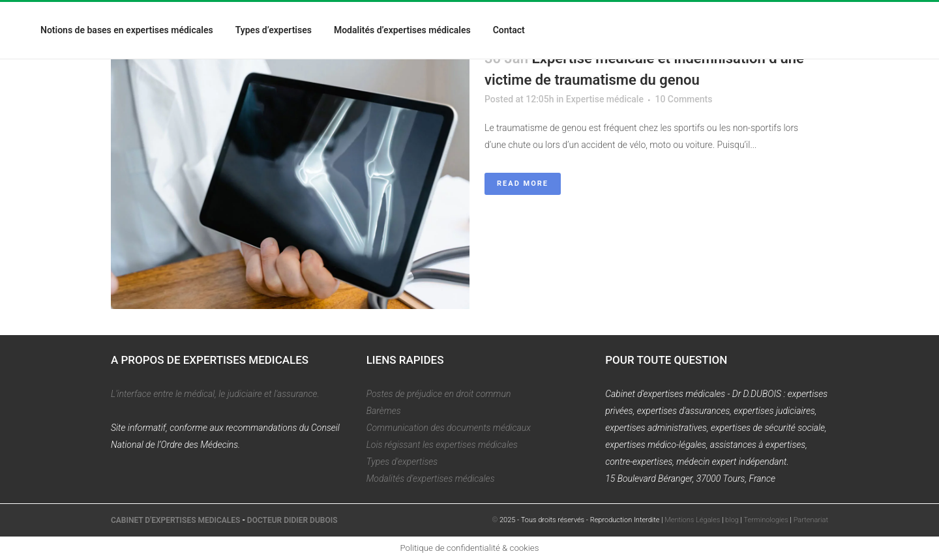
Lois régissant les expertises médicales (442, 445)
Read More (523, 184)
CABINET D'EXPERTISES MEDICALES (175, 520)
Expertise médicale (605, 99)
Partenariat (811, 520)
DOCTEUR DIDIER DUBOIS (292, 520)
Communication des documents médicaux (449, 428)
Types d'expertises (402, 462)
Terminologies (766, 520)
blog (732, 520)
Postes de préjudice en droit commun (439, 394)
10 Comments (683, 99)
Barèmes (384, 411)
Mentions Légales (692, 520)
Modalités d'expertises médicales (431, 479)
